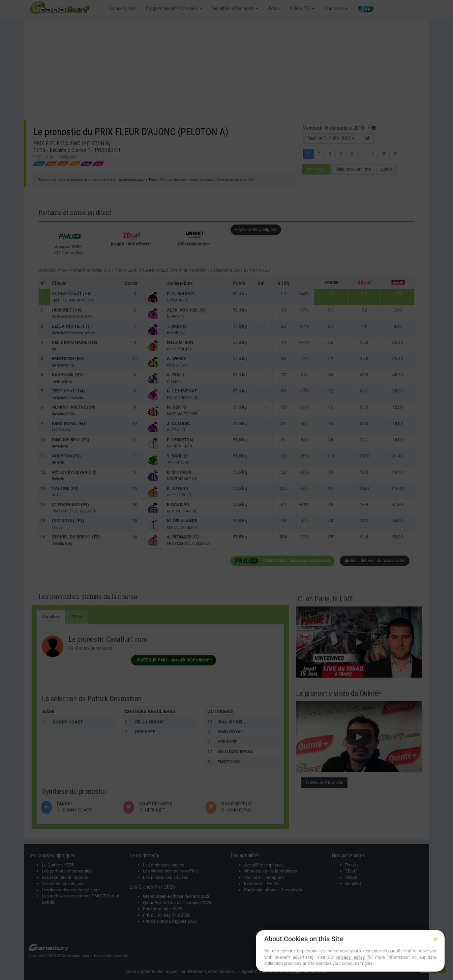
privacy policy (351, 957)
